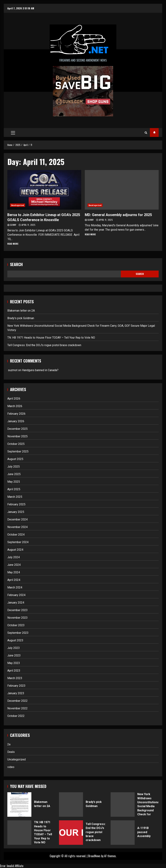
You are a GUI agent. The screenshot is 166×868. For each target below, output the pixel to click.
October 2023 (16, 625)
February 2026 (16, 414)
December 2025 (17, 429)
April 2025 (14, 489)
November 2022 (17, 708)
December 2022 (17, 701)
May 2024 (14, 572)
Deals (11, 752)
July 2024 (14, 557)
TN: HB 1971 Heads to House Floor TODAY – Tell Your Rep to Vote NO (51, 338)
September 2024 (18, 542)
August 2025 (15, 459)
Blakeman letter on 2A (21, 311)
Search (16, 264)
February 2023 (16, 686)
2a (9, 744)
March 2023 (15, 678)
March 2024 (15, 587)
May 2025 (14, 482)
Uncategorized (18, 205)
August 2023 (15, 640)
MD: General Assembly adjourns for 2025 (122, 190)
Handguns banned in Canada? (40, 370)
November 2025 (17, 436)
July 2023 (14, 648)
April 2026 (14, 399)
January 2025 (16, 512)
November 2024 (17, 527)
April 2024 (14, 580)
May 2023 (14, 663)
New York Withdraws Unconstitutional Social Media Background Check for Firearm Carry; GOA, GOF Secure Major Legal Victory (123, 804)
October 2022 (16, 716)
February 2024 (16, 595)
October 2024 (16, 535)
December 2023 (17, 610)
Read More (13, 244)
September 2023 (18, 633)
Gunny (13, 225)
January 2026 (16, 421)
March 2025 (15, 497)
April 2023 (14, 671)
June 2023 (14, 655)
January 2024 (16, 603)
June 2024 (14, 565)
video (11, 767)
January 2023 (16, 693)
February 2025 (16, 504)
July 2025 (14, 467)
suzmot (13, 370)
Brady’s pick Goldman (21, 318)
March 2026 (15, 406)
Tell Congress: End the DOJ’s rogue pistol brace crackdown (44, 345)
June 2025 (14, 474)
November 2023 (17, 618)
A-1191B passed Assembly (123, 833)
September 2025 (18, 451)
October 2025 (16, 444)
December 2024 (17, 519)
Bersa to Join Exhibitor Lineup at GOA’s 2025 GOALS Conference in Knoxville (44, 190)
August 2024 (15, 550)
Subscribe (154, 132)
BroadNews (94, 856)
